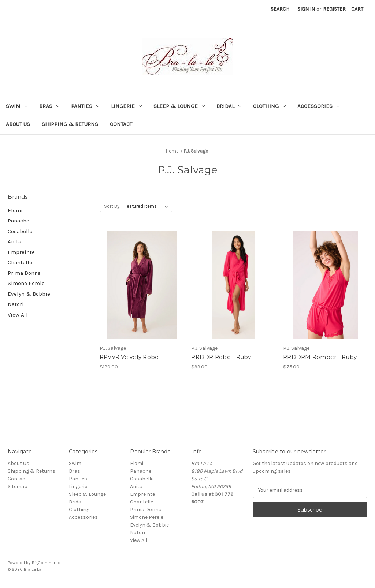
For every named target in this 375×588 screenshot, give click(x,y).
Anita (14, 241)
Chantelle (20, 262)
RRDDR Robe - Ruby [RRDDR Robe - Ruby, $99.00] (221, 357)
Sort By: (112, 206)
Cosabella (20, 231)
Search (280, 9)
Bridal (229, 106)
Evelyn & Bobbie (29, 294)
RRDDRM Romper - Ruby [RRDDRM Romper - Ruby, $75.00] (320, 357)
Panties (85, 106)
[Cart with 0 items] (357, 9)
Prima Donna (24, 273)
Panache (18, 221)
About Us (18, 124)
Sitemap (18, 486)
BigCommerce (46, 563)
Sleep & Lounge (179, 106)
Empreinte (21, 252)
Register (334, 9)
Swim (17, 106)
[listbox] (148, 206)
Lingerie (126, 106)
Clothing (269, 106)
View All (18, 315)
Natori (16, 304)
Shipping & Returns (70, 124)
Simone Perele (26, 283)
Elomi (15, 210)
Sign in (306, 9)
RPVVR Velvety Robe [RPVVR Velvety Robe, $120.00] (129, 357)
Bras (49, 106)
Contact (121, 124)
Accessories (318, 106)
